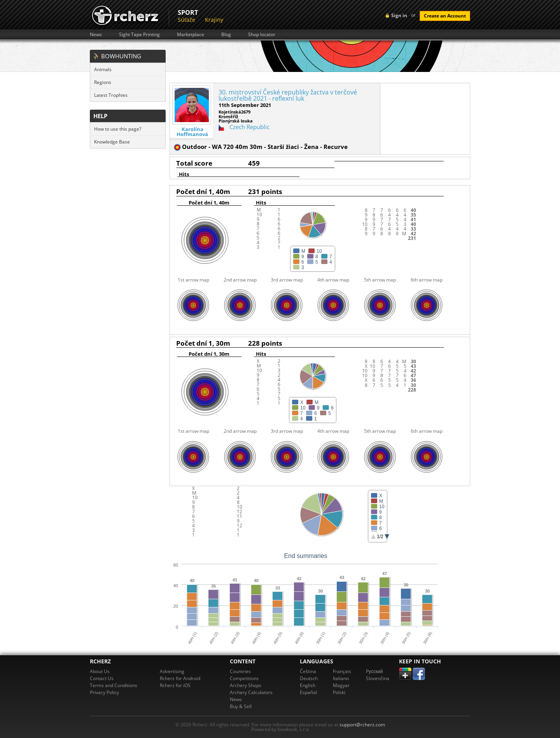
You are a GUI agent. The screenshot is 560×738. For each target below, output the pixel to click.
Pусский (374, 671)
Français (342, 671)
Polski (339, 692)
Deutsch (309, 678)
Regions (103, 82)
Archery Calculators (251, 692)
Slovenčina (378, 678)
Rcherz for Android (180, 678)
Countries (240, 671)
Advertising (172, 671)
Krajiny (214, 20)
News (96, 35)
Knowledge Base (112, 142)
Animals (103, 69)
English (308, 685)
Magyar (341, 685)
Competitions (244, 678)
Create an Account (445, 16)
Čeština (308, 671)
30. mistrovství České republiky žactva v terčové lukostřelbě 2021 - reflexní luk (288, 95)
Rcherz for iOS (175, 685)
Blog (226, 35)
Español (308, 692)
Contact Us (102, 678)
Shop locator (262, 35)
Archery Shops (246, 685)
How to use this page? (118, 129)
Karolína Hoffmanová (192, 132)
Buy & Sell (241, 706)
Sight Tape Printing (139, 35)
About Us (100, 671)
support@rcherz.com (362, 725)
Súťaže (186, 20)
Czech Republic (249, 127)
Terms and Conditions (114, 685)
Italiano (341, 678)
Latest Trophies (111, 95)
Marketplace (191, 35)
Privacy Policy (104, 692)
